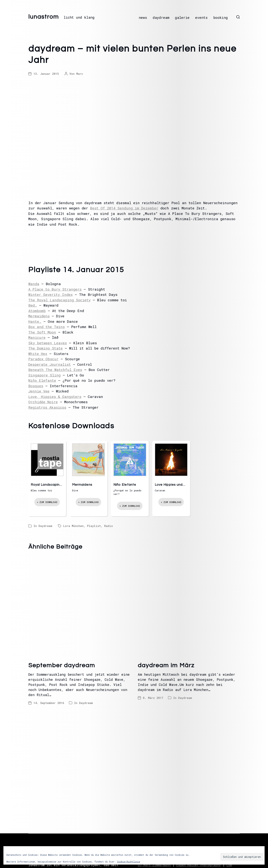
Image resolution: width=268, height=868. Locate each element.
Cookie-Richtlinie (129, 862)
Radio (109, 526)
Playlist (94, 526)
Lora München (73, 526)
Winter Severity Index (50, 294)
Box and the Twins (47, 327)
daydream (161, 18)
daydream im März (166, 665)
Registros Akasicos (47, 407)
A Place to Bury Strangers (55, 289)
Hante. (35, 321)
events (201, 18)
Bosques (36, 386)
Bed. (33, 305)
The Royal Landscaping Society (59, 300)
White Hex (38, 354)
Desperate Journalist (50, 364)
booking (221, 18)
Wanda (34, 284)
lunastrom (44, 17)
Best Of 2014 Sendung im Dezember (124, 208)
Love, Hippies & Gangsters (55, 397)
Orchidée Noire (43, 402)
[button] (238, 17)
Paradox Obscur (43, 359)
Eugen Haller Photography (199, 865)
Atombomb (37, 311)
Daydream (45, 526)
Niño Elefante (42, 380)
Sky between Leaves (48, 343)
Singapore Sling (44, 375)
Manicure (37, 337)
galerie (182, 18)
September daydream (62, 665)
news (143, 18)
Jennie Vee (39, 391)
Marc (80, 74)
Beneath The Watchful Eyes (55, 370)
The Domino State (45, 348)
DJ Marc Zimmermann (154, 865)
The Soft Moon (42, 332)
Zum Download (48, 502)
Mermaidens (39, 316)
